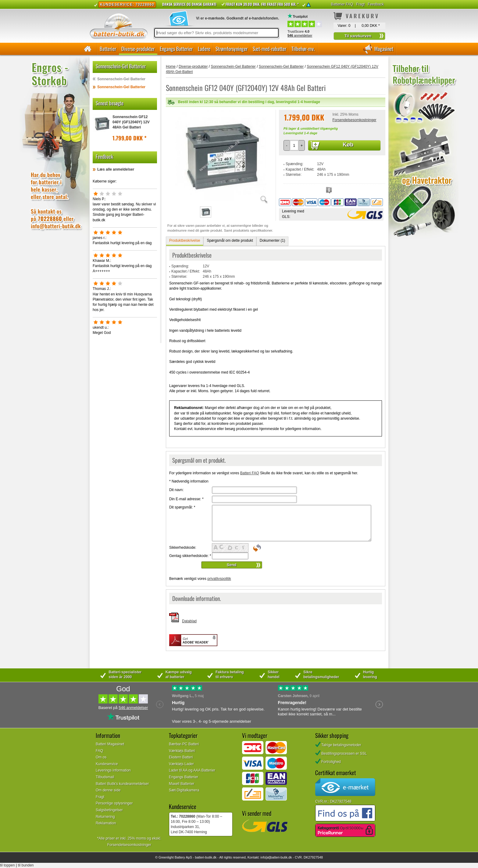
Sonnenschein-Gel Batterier (121, 79)
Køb (348, 145)
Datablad (189, 621)
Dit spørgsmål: (182, 507)
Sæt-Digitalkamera (184, 790)
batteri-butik (203, 857)
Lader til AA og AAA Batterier (192, 770)
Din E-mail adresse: (186, 499)
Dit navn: (176, 490)
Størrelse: (294, 175)
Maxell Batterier (182, 784)
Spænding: (294, 164)
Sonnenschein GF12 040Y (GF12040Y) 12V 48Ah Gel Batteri (131, 122)
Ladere (204, 49)
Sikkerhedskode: (183, 548)
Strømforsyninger (232, 49)
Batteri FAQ (250, 473)
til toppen (7, 865)
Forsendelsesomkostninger (354, 120)
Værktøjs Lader (181, 764)
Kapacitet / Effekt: (300, 169)
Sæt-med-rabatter (269, 49)
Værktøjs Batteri (182, 751)
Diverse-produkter (138, 49)
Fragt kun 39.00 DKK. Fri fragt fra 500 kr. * (262, 4)
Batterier (108, 49)
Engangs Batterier (176, 49)
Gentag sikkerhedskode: (190, 556)
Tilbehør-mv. (303, 49)
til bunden (26, 865)
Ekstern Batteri (181, 757)
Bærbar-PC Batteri (184, 744)
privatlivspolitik (219, 579)
